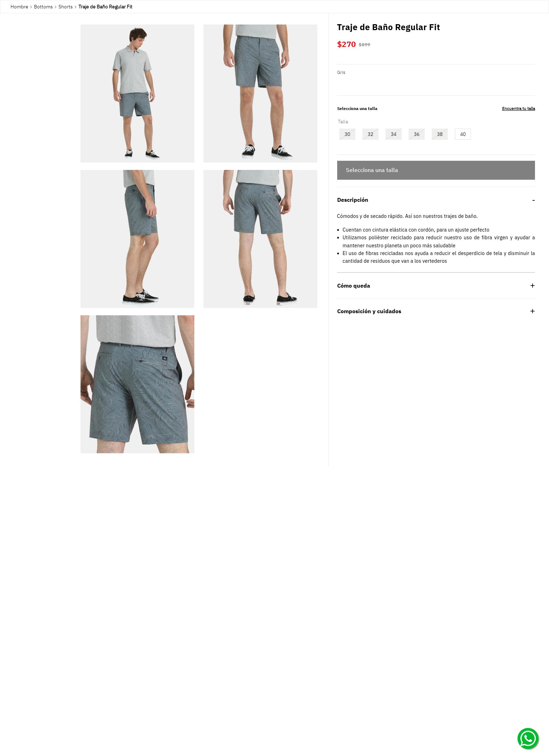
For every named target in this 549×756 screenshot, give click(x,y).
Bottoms (43, 7)
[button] (137, 94)
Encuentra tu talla (519, 108)
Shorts (66, 7)
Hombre (19, 7)
